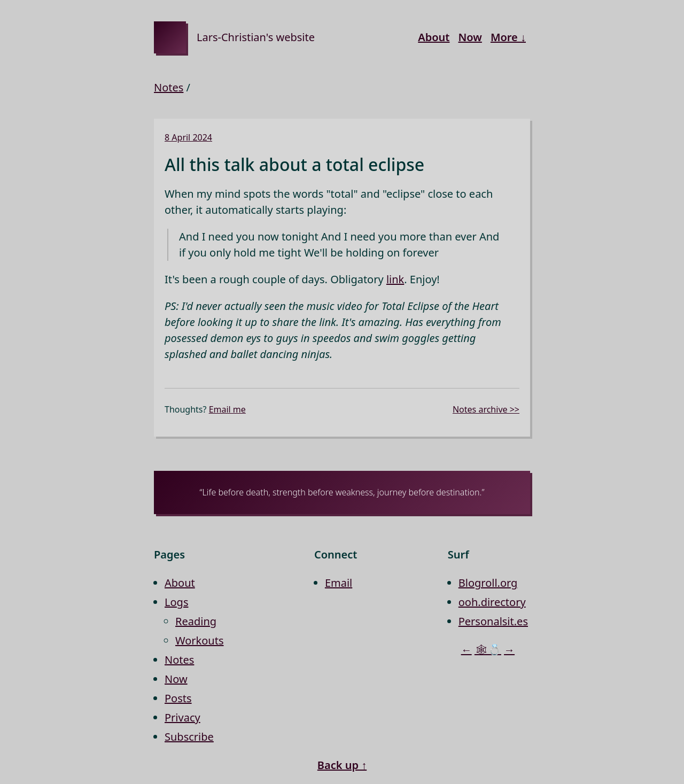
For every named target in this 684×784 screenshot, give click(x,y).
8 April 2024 (188, 137)
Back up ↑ (342, 765)
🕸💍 (488, 650)
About (434, 37)
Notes (169, 87)
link (395, 279)
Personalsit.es (493, 621)
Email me (227, 409)
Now (470, 37)
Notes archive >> (486, 409)
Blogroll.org (488, 583)
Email (339, 583)
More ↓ (508, 37)
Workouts (200, 641)
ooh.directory (492, 602)
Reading (196, 621)
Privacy (182, 717)
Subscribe (189, 737)
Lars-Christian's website (256, 37)
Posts (178, 698)
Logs (176, 602)
